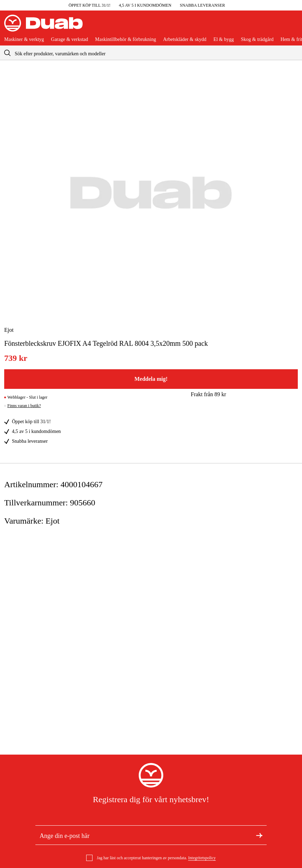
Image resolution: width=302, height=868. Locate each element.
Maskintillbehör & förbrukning (125, 40)
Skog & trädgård (257, 40)
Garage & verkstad (70, 40)
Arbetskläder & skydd (185, 40)
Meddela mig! (151, 379)
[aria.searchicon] (7, 53)
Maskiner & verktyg (24, 40)
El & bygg (224, 40)
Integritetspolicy (202, 858)
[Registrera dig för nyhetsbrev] (259, 835)
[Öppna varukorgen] (292, 26)
